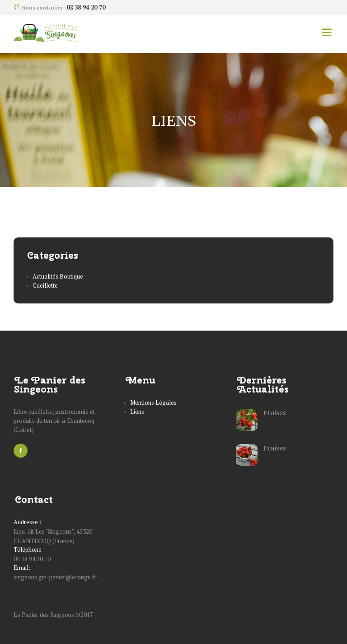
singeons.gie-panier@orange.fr (55, 577)
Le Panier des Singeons (45, 615)
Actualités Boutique (58, 276)
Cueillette (45, 285)
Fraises (275, 413)
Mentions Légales (153, 402)
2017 (87, 615)
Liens (137, 412)
